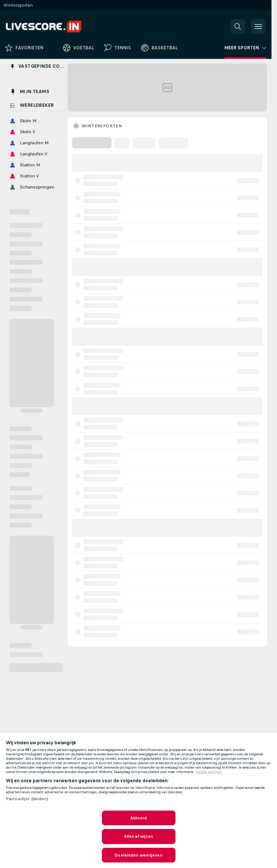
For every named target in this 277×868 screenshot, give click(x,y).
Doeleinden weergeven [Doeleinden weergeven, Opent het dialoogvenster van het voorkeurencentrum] (138, 855)
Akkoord (139, 818)
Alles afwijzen (139, 836)
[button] (238, 27)
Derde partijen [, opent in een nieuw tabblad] (209, 772)
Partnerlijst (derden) (27, 799)
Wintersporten (102, 126)
